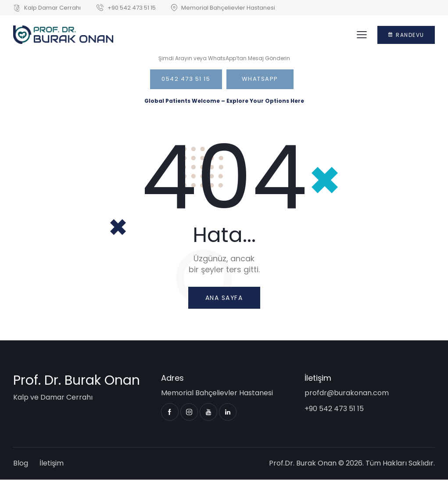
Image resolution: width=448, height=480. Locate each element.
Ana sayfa (224, 298)
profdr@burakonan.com (347, 393)
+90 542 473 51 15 (334, 409)
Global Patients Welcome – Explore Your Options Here (224, 101)
